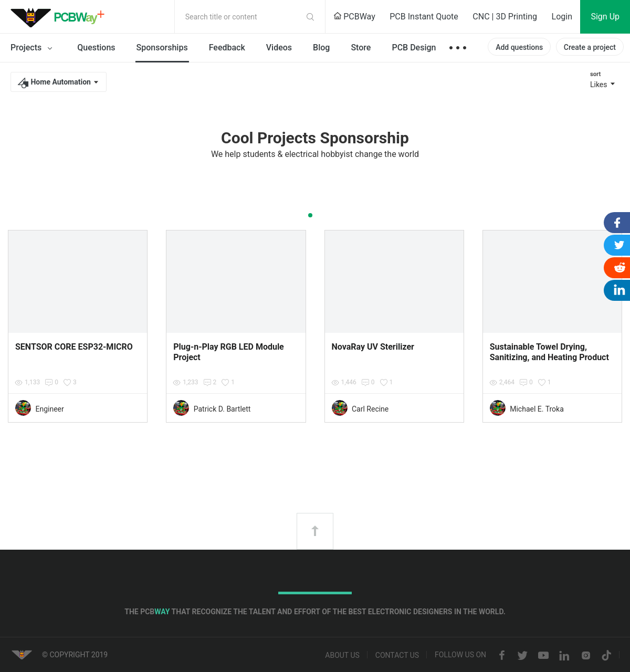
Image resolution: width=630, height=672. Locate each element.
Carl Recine (370, 409)
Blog (321, 48)
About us (342, 656)
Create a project (590, 47)
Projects (33, 48)
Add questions (519, 47)
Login (562, 17)
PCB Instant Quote (424, 17)
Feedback (227, 48)
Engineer (49, 409)
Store (361, 48)
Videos (279, 48)
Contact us (397, 656)
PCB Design (414, 48)
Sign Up (605, 17)
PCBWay (354, 17)
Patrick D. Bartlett (222, 409)
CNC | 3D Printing (505, 17)
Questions (96, 48)
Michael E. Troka (537, 409)
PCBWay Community (60, 17)
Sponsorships (162, 48)
